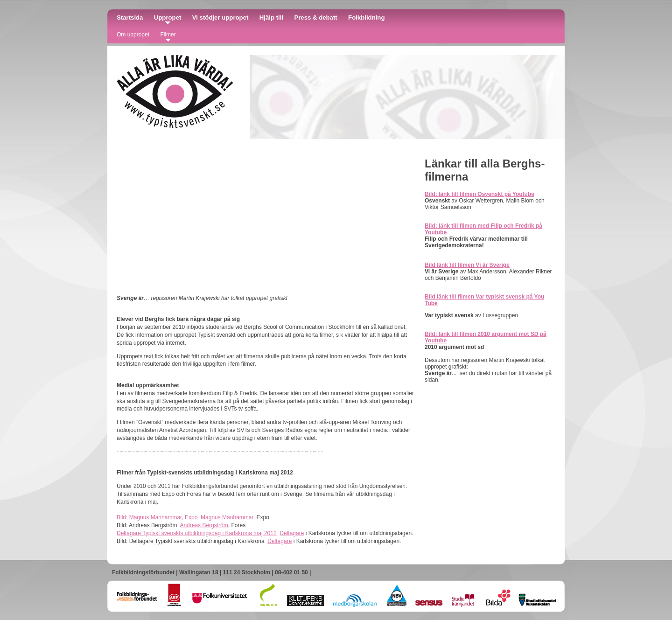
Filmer (168, 35)
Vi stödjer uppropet (220, 17)
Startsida (130, 17)
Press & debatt (315, 17)
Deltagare (292, 533)
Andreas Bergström (204, 525)
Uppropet (168, 17)
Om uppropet (133, 35)
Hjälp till (271, 17)
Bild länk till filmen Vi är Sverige (467, 265)
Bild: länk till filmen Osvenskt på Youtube (479, 194)
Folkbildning (366, 17)
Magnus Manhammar (227, 517)
